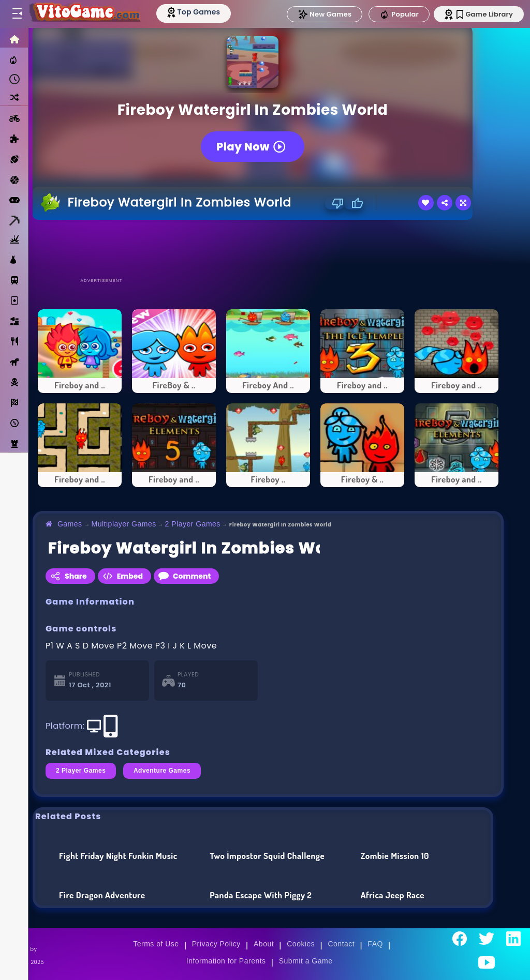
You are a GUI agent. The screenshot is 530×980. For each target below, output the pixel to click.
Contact (341, 944)
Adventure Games (162, 771)
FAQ (375, 944)
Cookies (301, 944)
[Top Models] (196, 12)
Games (70, 524)
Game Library (485, 14)
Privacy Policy (216, 944)
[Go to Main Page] (85, 14)
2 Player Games (193, 524)
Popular (399, 14)
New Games (325, 14)
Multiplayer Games (124, 524)
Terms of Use (156, 944)
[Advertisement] (268, 248)
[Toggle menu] (17, 14)
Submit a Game (306, 961)
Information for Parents (226, 961)
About (264, 944)
